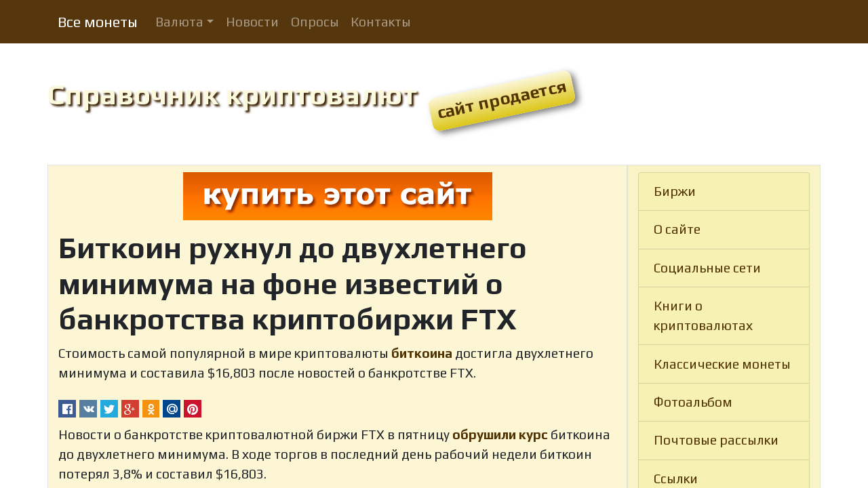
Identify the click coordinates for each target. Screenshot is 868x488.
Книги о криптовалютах (703, 316)
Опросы (315, 22)
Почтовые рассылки (716, 440)
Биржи (675, 191)
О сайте (677, 229)
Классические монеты (722, 364)
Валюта (179, 22)
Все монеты (98, 22)
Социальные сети (707, 268)
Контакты (381, 22)
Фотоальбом (693, 402)
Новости (252, 22)
